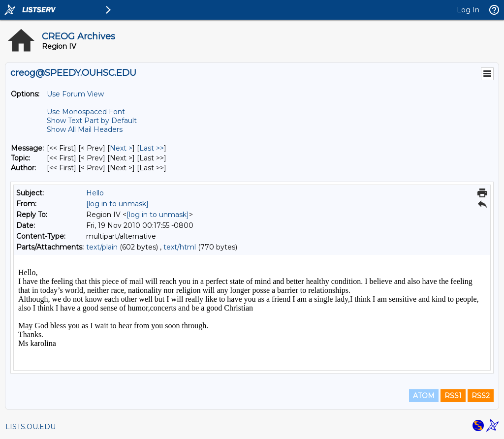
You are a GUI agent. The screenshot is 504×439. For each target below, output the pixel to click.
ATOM (424, 396)
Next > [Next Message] (121, 148)
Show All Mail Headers (85, 129)
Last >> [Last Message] (152, 148)
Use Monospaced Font (86, 112)
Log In (468, 10)
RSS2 (481, 396)
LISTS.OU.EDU (31, 427)
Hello (95, 193)
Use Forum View (75, 94)
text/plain (102, 247)
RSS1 (453, 396)
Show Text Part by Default (92, 121)
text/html (180, 247)
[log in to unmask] (117, 204)
